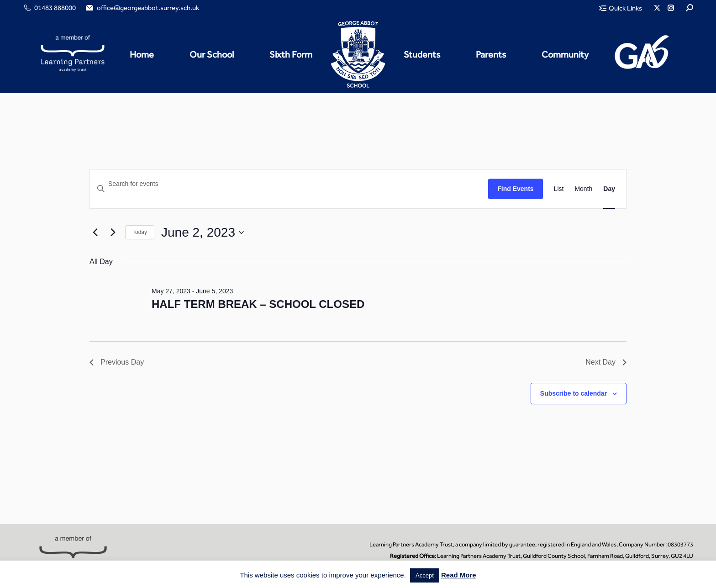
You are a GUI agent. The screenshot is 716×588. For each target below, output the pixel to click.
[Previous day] (95, 233)
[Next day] (113, 233)
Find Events (515, 189)
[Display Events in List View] (559, 189)
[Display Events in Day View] (609, 189)
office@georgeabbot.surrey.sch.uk (142, 8)
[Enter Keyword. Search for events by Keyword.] (289, 184)
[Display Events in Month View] (583, 189)
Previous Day (117, 362)
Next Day (606, 362)
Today (140, 232)
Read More (459, 575)
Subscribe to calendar (574, 393)
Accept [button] (425, 575)
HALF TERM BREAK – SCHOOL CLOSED (258, 304)
